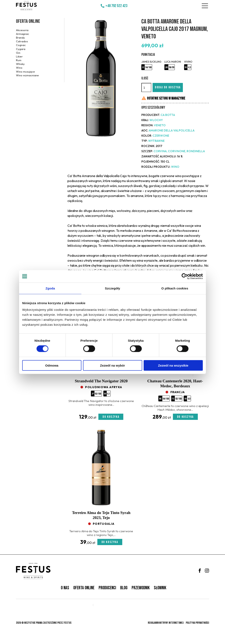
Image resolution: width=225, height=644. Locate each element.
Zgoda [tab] (50, 288)
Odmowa (52, 365)
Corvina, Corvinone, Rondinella (179, 151)
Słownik (160, 588)
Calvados (22, 41)
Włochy (156, 120)
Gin (18, 53)
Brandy (20, 38)
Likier (19, 56)
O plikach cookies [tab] (175, 288)
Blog (124, 588)
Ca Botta (168, 115)
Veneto (160, 125)
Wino (19, 68)
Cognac (21, 45)
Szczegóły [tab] (112, 288)
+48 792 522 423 (116, 6)
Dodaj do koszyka (168, 87)
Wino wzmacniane (27, 75)
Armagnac (23, 34)
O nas (65, 588)
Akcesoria (22, 30)
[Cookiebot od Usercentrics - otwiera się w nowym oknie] (185, 276)
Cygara (21, 49)
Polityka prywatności (197, 623)
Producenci (107, 588)
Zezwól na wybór (112, 365)
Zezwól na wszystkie (173, 365)
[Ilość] (146, 87)
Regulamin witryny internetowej (166, 623)
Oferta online (28, 21)
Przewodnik (141, 588)
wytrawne (156, 141)
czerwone (161, 136)
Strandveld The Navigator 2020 (101, 381)
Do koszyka (111, 417)
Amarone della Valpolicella (172, 130)
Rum (19, 60)
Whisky (20, 64)
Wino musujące (25, 72)
